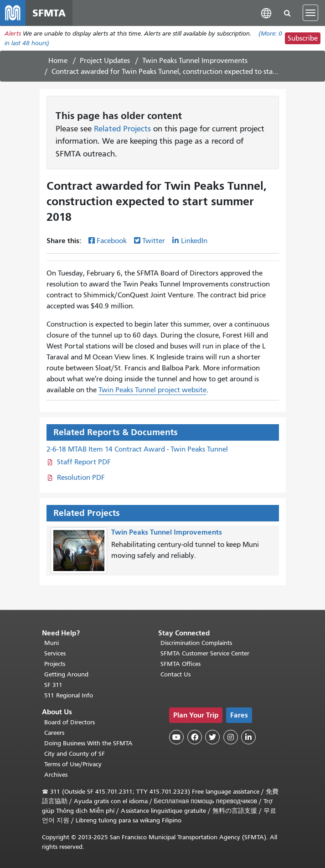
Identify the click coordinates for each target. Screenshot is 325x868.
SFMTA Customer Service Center (205, 653)
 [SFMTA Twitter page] (212, 737)
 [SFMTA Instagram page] (231, 737)
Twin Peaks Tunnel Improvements (195, 61)
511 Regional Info (69, 695)
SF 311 (53, 685)
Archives (56, 775)
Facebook (112, 241)
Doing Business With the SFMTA (88, 743)
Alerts (13, 34)
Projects (55, 664)
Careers (54, 733)
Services (55, 653)
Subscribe (303, 38)
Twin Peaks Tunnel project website (152, 390)
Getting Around (66, 674)
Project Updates (105, 61)
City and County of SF (75, 754)
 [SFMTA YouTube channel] (176, 737)
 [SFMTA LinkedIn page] (248, 737)
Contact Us (175, 674)
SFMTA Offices (181, 664)
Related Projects (122, 129)
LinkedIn (194, 241)
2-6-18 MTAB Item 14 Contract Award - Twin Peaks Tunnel (137, 449)
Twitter (154, 241)
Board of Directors (70, 722)
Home (58, 61)
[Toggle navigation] (310, 13)
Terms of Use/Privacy (73, 764)
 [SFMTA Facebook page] (195, 737)
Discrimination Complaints (196, 643)
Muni (52, 643)
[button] (266, 13)
